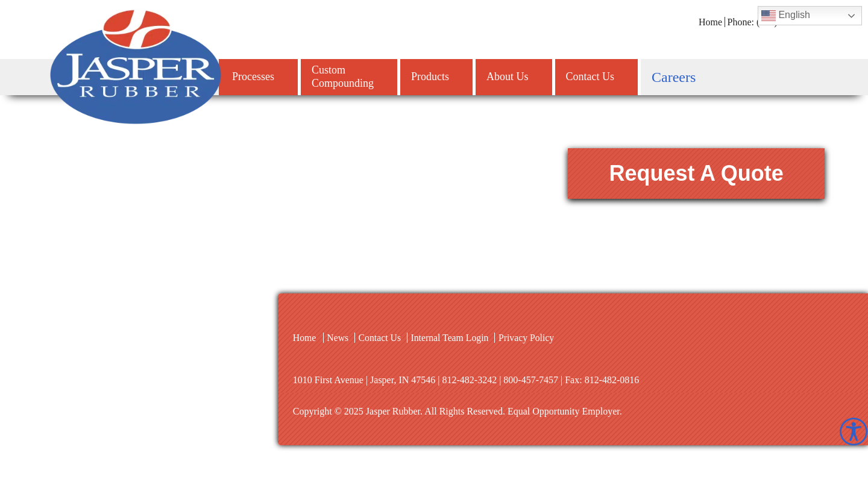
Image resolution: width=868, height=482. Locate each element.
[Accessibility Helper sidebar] (854, 431)
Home (710, 22)
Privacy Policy (529, 338)
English (786, 16)
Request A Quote (707, 173)
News (338, 338)
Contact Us (381, 338)
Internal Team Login (452, 338)
